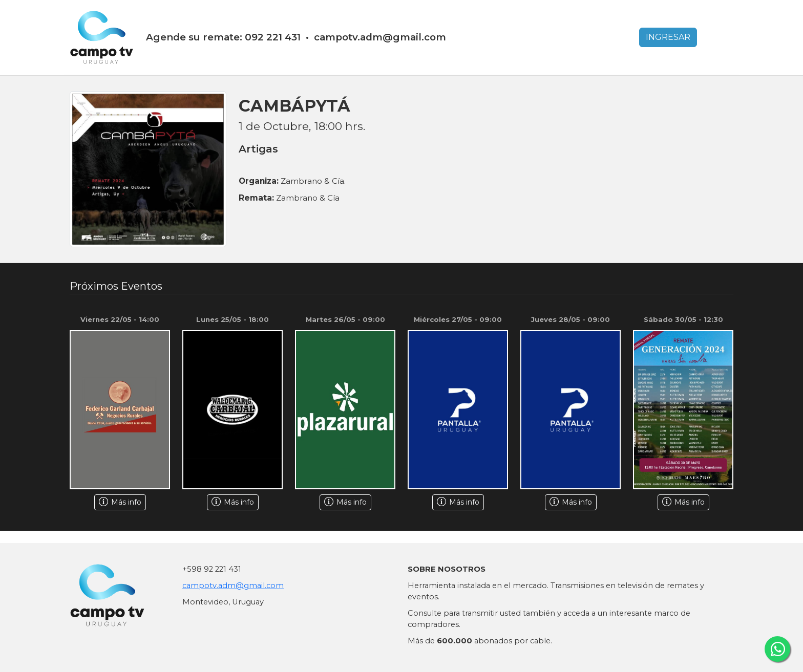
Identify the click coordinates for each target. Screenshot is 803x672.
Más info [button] (120, 502)
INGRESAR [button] (668, 37)
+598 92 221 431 (212, 569)
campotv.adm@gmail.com (233, 586)
